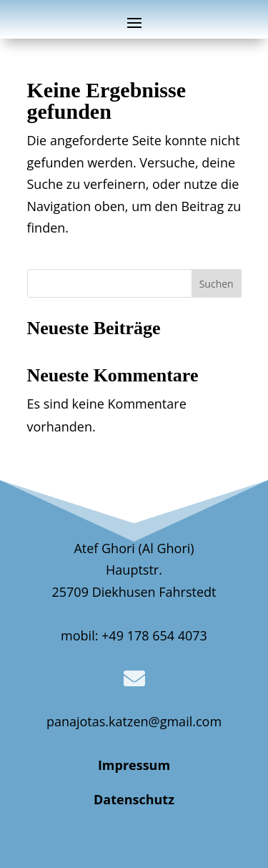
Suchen (217, 284)
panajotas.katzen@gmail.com (134, 721)
